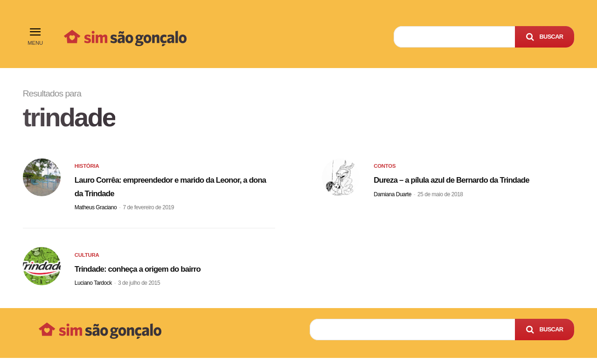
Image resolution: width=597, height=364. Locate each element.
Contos (386, 170)
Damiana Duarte (392, 211)
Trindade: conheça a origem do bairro (165, 274)
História (88, 170)
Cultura (88, 262)
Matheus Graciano (96, 211)
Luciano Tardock (93, 289)
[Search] (545, 37)
